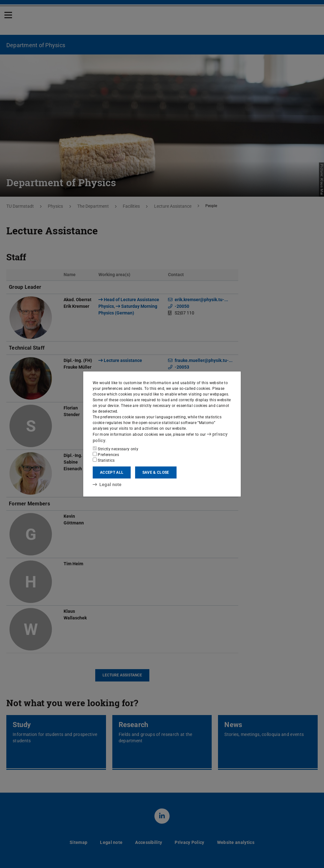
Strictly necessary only (115, 448)
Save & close (156, 472)
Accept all (112, 472)
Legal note (105, 484)
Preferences (106, 454)
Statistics (104, 460)
